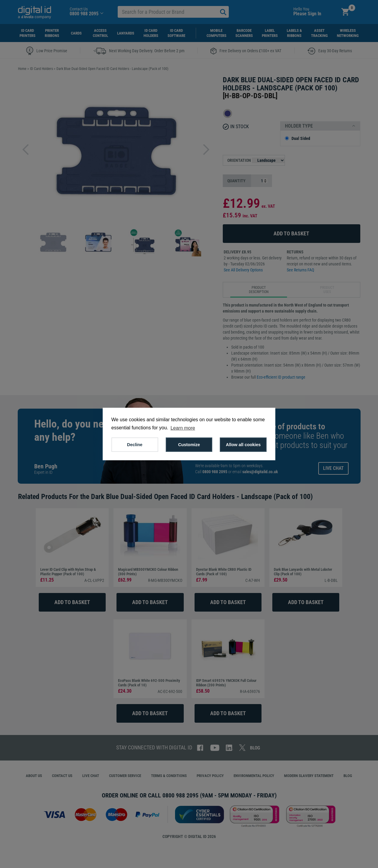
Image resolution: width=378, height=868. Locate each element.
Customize (189, 445)
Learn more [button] (183, 428)
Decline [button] (135, 445)
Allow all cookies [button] (243, 445)
